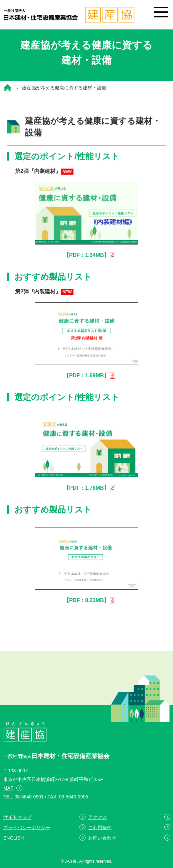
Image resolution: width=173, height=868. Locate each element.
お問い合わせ (102, 838)
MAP (8, 788)
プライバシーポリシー (27, 828)
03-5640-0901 (29, 797)
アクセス (98, 817)
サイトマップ (17, 817)
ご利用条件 (100, 828)
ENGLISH (14, 838)
